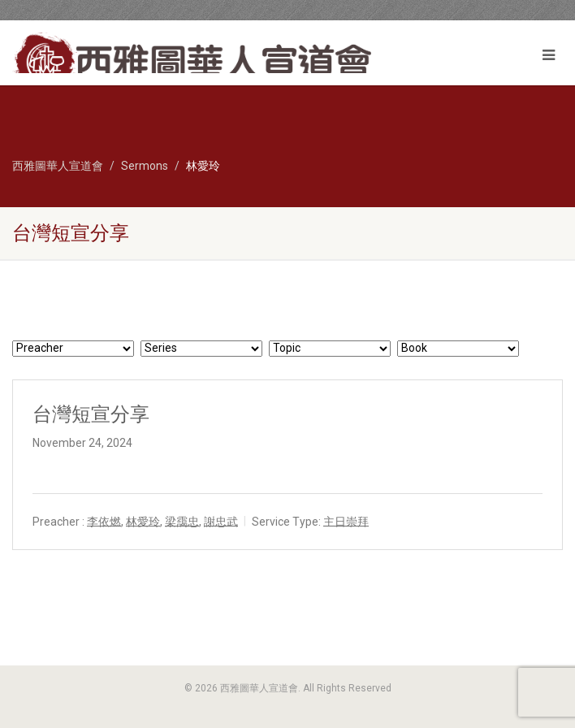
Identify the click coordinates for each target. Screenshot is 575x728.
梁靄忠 (182, 521)
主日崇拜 (346, 521)
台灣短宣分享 (91, 414)
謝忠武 (221, 521)
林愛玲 (143, 521)
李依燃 (104, 521)
